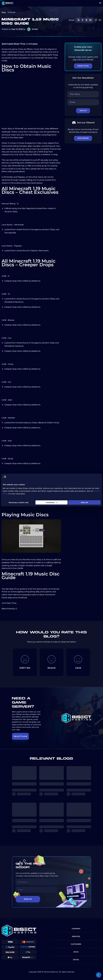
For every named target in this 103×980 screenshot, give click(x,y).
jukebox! (6, 563)
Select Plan (83, 66)
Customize (52, 502)
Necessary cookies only (19, 502)
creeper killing (26, 180)
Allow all (84, 502)
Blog (4, 12)
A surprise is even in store (32, 595)
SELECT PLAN (20, 736)
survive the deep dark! (42, 55)
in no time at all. (39, 166)
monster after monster (30, 146)
